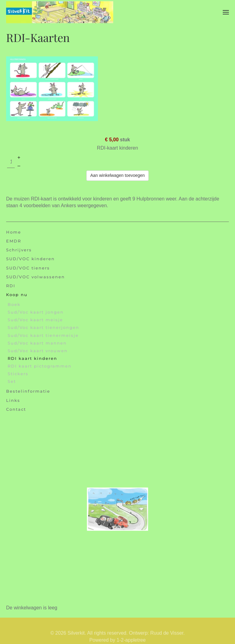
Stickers (18, 374)
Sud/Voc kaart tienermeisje (43, 335)
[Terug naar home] (60, 12)
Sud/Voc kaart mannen (37, 343)
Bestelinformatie (28, 391)
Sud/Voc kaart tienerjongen (43, 327)
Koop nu (17, 295)
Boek (14, 304)
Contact (16, 409)
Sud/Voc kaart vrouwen (38, 351)
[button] (226, 12)
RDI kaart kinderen (32, 358)
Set (12, 381)
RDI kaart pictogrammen (40, 366)
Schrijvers (19, 250)
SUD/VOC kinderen (30, 259)
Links (13, 400)
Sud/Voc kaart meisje (35, 320)
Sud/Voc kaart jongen (36, 312)
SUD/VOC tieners (28, 268)
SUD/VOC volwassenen (35, 277)
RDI (11, 286)
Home (14, 232)
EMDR (14, 241)
